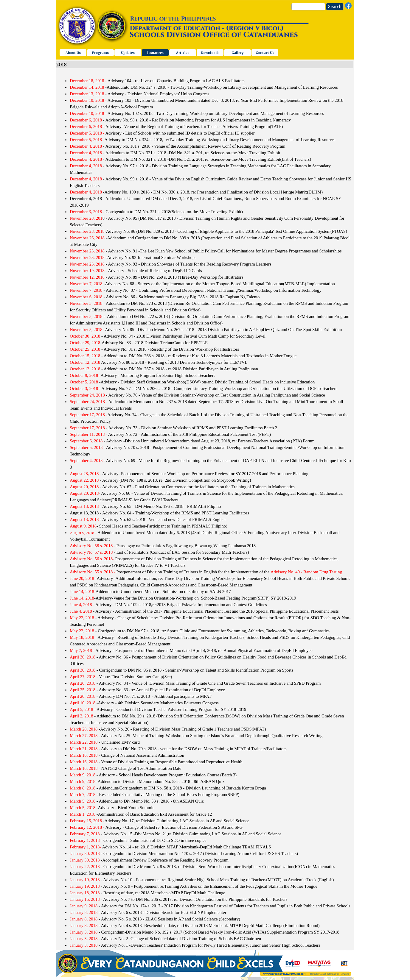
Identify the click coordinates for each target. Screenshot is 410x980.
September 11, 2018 (87, 434)
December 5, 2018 (86, 140)
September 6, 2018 (86, 441)
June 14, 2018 (82, 592)
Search (335, 7)
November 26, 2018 (88, 238)
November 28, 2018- (88, 231)
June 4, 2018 (81, 605)
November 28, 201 (86, 218)
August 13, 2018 (84, 506)
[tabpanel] (205, 510)
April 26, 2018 (83, 683)
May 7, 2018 (81, 650)
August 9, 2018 (83, 526)
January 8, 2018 (84, 912)
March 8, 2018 (83, 788)
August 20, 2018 (84, 487)
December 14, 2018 (87, 87)
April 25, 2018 (83, 690)
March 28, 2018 (84, 729)
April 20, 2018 (83, 696)
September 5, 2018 (86, 447)
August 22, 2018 (84, 480)
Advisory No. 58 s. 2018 (91, 546)
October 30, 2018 (85, 336)
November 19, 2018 (87, 271)
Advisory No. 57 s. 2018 (91, 552)
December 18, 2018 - (88, 81)
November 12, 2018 (87, 277)
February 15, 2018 (86, 821)
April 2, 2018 (81, 716)
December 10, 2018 (87, 100)
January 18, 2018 (85, 893)
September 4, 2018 (86, 461)
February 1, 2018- (85, 847)
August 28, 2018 (84, 474)
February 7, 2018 (85, 834)
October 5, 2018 (84, 382)
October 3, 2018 (84, 388)
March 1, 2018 (83, 814)
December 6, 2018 (86, 120)
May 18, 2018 (82, 637)
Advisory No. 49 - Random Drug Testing (306, 572)
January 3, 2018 (84, 932)
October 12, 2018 (85, 362)
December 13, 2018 (87, 94)
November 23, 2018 (88, 251)
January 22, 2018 (85, 867)
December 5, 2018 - (87, 133)
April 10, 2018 (83, 703)
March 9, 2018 (83, 775)
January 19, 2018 (85, 880)
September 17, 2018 (88, 415)
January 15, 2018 (85, 899)
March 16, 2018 (84, 755)
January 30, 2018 (85, 853)
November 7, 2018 (86, 284)
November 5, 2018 (86, 303)
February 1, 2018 (85, 840)
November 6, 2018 (86, 297)
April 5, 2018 (81, 709)
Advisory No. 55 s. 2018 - (93, 572)
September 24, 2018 (87, 395)
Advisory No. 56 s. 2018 (91, 559)
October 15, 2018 (85, 356)
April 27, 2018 (83, 677)
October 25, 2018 (85, 349)
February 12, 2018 (86, 827)
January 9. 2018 (84, 906)
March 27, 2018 (84, 736)
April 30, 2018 (83, 657)
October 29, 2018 (85, 343)
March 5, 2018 (83, 801)
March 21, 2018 (84, 749)
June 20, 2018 (82, 578)
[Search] (308, 7)
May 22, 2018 (83, 618)
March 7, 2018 (83, 795)
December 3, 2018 (86, 212)
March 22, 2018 (84, 742)
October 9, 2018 (84, 375)
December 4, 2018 (86, 146)
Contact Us (265, 53)
